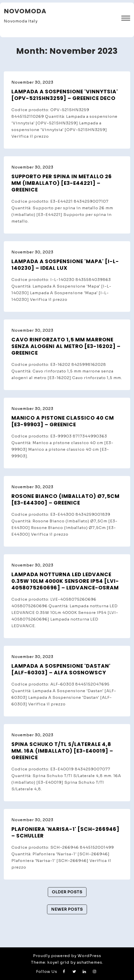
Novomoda (25, 11)
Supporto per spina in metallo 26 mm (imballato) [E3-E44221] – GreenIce (62, 183)
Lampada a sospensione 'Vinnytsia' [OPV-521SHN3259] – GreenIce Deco (65, 95)
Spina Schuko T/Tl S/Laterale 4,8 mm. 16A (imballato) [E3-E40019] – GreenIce (62, 751)
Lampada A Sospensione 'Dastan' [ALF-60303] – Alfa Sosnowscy (61, 669)
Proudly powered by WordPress (67, 956)
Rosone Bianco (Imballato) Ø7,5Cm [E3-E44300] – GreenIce (65, 499)
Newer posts (67, 909)
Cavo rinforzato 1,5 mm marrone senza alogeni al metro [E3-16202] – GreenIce (66, 346)
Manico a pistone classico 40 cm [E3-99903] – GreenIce (63, 421)
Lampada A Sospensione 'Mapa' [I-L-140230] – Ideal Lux (65, 265)
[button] (126, 19)
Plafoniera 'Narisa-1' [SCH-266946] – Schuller (65, 832)
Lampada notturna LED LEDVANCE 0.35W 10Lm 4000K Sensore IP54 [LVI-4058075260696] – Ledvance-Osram (65, 581)
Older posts (67, 892)
